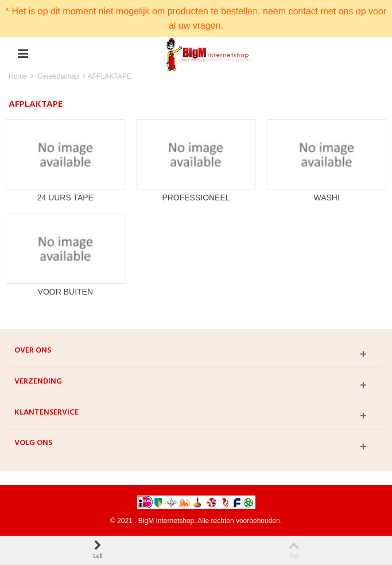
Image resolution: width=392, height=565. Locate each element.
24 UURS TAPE (65, 198)
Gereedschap (58, 76)
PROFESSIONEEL (196, 198)
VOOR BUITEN (65, 292)
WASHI (326, 198)
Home (18, 76)
